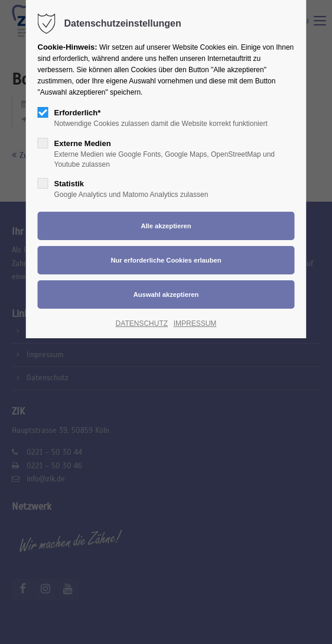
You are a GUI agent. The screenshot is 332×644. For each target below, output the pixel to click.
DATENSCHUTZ (142, 323)
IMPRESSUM (195, 323)
